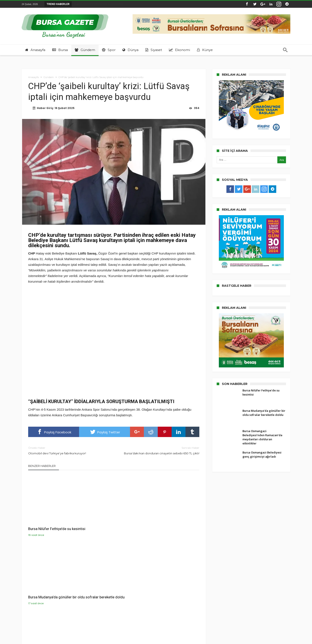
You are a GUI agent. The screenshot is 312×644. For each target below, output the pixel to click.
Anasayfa (33, 77)
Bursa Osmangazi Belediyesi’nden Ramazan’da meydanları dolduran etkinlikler (170, 524)
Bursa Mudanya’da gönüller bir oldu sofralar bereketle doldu (111, 521)
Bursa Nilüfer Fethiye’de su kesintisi (50, 521)
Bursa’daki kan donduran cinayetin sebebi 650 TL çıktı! (160, 451)
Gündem (49, 77)
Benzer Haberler (42, 466)
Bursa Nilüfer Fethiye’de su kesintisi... (98, 4)
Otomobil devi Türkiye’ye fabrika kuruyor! (68, 451)
